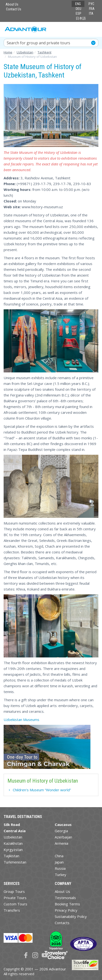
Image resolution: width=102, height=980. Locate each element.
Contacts (62, 923)
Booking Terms (67, 904)
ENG (78, 4)
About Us (12, 4)
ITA (91, 13)
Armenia (61, 843)
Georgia (61, 831)
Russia (60, 868)
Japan (59, 862)
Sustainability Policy (71, 916)
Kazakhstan (13, 843)
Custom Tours (15, 904)
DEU (78, 9)
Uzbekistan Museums (21, 720)
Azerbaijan (63, 837)
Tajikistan (11, 856)
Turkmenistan (15, 862)
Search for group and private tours (38, 43)
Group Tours (14, 891)
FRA (92, 9)
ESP (78, 13)
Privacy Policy (66, 910)
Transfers (12, 910)
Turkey (61, 875)
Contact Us (14, 9)
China (59, 856)
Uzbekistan (13, 837)
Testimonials (65, 898)
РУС (91, 4)
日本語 (81, 18)
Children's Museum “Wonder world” (42, 790)
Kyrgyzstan (13, 850)
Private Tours (15, 898)
